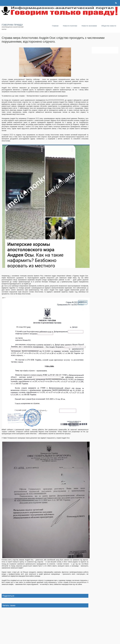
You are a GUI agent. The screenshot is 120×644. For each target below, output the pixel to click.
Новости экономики (89, 26)
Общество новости (109, 26)
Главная (55, 26)
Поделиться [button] (8, 596)
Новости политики (70, 26)
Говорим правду (12, 25)
